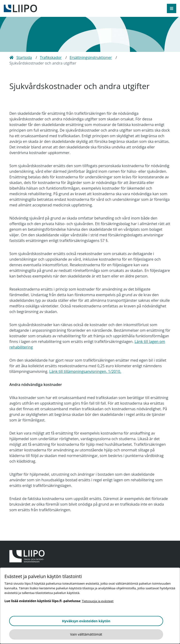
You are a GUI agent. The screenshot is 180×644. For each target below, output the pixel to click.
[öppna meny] (172, 8)
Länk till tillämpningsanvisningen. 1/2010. (85, 371)
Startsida (21, 58)
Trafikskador (51, 58)
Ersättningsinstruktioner (91, 58)
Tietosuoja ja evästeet (98, 601)
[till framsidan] (20, 8)
